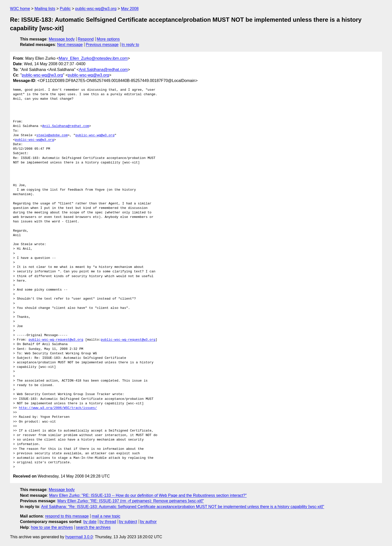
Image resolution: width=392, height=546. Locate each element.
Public (65, 9)
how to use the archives (52, 527)
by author (148, 522)
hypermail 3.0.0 (79, 537)
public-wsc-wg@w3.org (96, 9)
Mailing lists (45, 9)
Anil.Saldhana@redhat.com (103, 70)
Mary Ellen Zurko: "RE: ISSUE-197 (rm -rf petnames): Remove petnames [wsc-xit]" (130, 501)
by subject (128, 522)
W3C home (20, 9)
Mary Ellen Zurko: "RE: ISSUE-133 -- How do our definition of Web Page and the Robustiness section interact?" (148, 495)
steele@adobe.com (52, 135)
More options (108, 39)
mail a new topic (106, 516)
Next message (70, 45)
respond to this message (67, 516)
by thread (108, 522)
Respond (86, 39)
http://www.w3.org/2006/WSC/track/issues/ (58, 408)
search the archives (93, 527)
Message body (62, 39)
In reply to (130, 45)
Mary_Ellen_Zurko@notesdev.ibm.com (93, 58)
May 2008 (130, 9)
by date (90, 522)
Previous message (102, 45)
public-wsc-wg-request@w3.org (56, 340)
